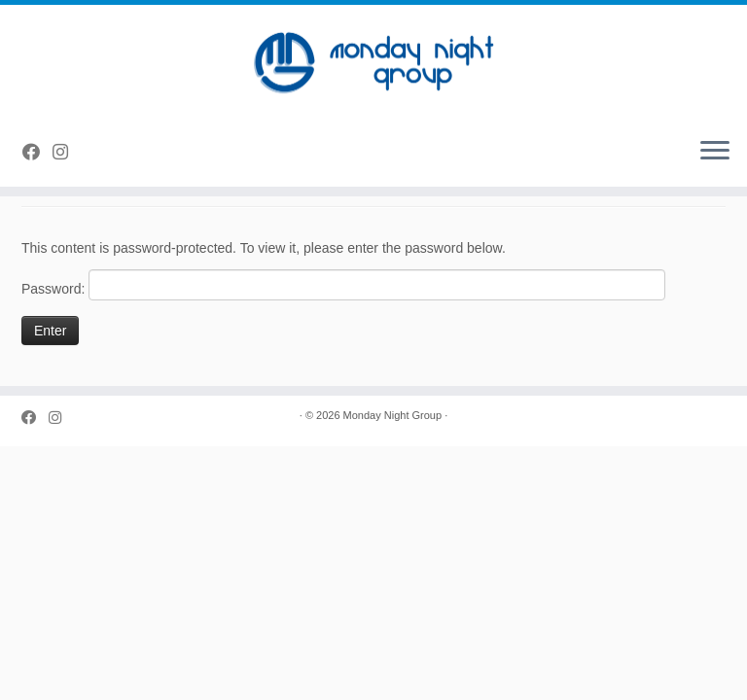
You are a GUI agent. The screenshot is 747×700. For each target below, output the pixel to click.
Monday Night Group (393, 415)
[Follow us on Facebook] (37, 153)
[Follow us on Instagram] (67, 153)
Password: (343, 285)
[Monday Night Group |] (373, 63)
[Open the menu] (715, 152)
